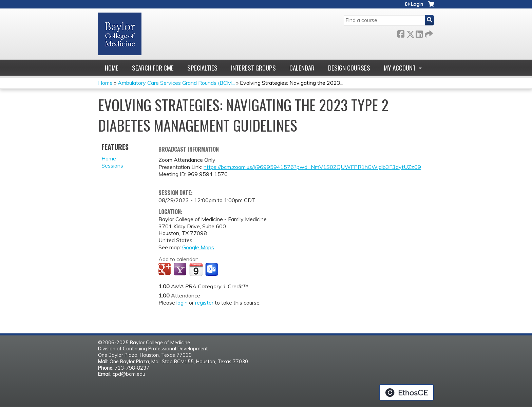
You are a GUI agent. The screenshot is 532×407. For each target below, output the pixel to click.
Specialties (202, 68)
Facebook (401, 33)
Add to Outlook (212, 270)
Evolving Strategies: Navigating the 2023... (292, 83)
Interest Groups (253, 68)
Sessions (112, 166)
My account (400, 68)
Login (417, 4)
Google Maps (198, 247)
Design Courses (349, 68)
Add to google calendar (165, 270)
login (182, 303)
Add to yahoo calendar (181, 270)
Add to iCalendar (196, 269)
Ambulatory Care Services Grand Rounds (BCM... (176, 83)
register (204, 303)
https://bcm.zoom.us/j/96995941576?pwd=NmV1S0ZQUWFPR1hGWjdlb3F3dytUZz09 (312, 167)
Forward (428, 33)
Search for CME (153, 68)
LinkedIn (419, 33)
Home (112, 68)
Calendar (302, 68)
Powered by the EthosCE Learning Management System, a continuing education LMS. (406, 392)
